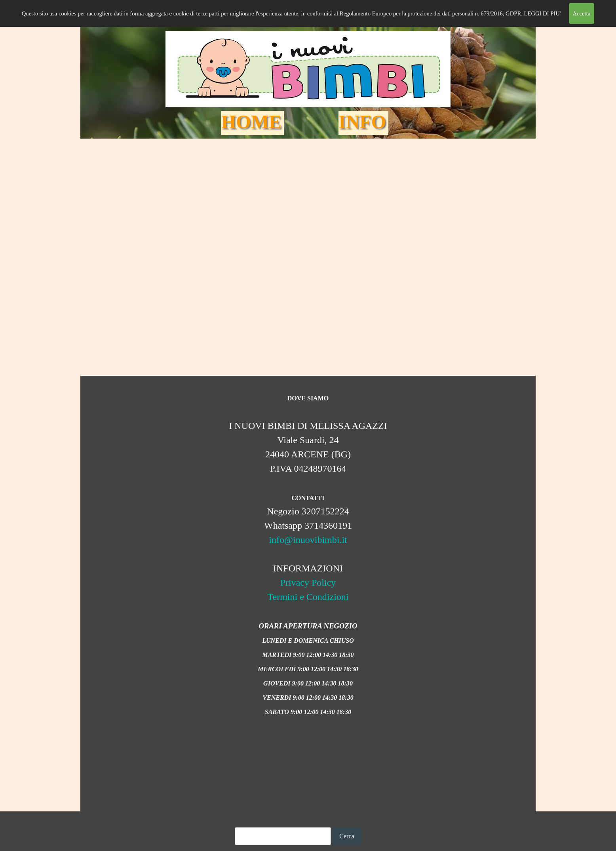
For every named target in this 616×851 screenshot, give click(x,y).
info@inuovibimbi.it (308, 540)
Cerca (347, 836)
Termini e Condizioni (308, 597)
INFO (362, 122)
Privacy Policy (308, 583)
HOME (251, 122)
